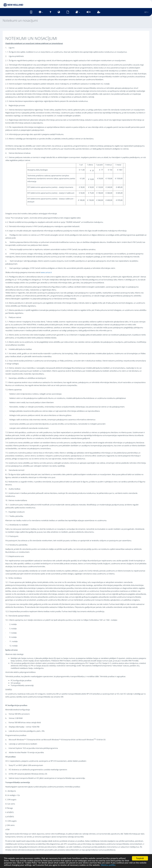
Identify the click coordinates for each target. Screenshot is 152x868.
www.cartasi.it (46, 272)
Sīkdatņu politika (123, 865)
